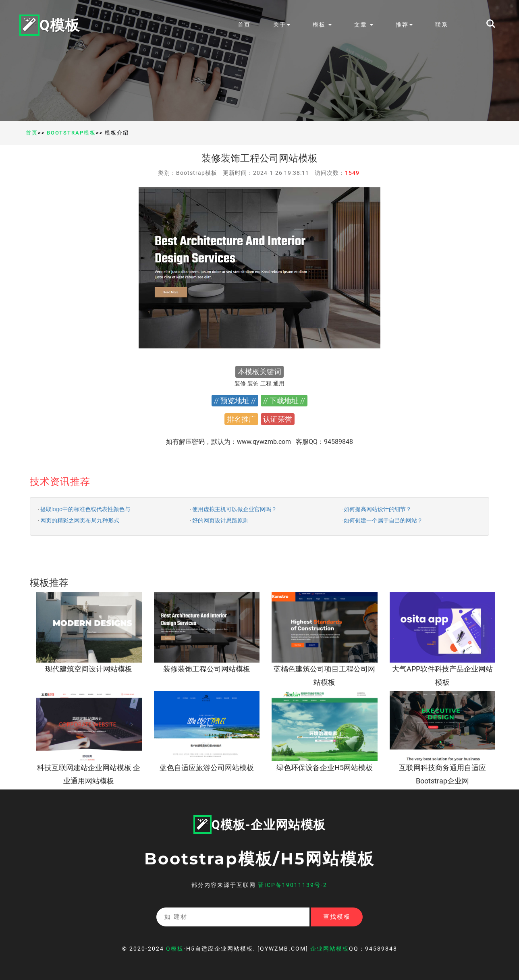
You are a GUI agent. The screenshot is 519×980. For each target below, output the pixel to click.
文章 (364, 25)
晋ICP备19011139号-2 (293, 885)
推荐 (404, 25)
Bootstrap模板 (71, 133)
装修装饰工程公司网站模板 (207, 669)
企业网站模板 (330, 949)
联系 (442, 25)
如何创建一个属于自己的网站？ (383, 520)
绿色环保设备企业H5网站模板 (325, 768)
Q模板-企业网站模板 (259, 825)
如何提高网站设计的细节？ (378, 509)
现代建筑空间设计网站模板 (89, 669)
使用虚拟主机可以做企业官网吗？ (235, 509)
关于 (282, 25)
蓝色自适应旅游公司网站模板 (207, 768)
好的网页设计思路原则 (220, 520)
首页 (244, 25)
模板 (322, 25)
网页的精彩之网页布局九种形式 (80, 520)
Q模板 (50, 25)
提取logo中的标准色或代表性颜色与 (85, 509)
